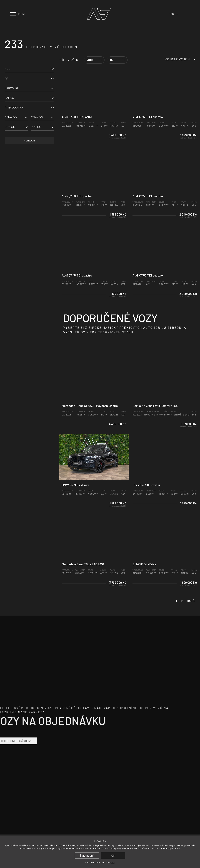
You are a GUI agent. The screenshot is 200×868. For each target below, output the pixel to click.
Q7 (118, 60)
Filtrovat (29, 140)
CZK (171, 14)
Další (191, 608)
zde (113, 862)
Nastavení (87, 855)
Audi (95, 60)
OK (113, 855)
